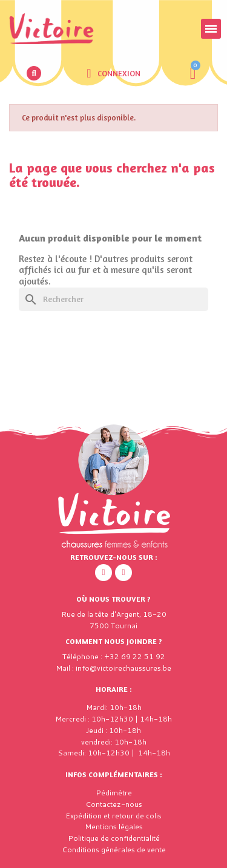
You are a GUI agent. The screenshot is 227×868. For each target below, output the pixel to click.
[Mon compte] (113, 73)
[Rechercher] (113, 299)
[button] (34, 73)
